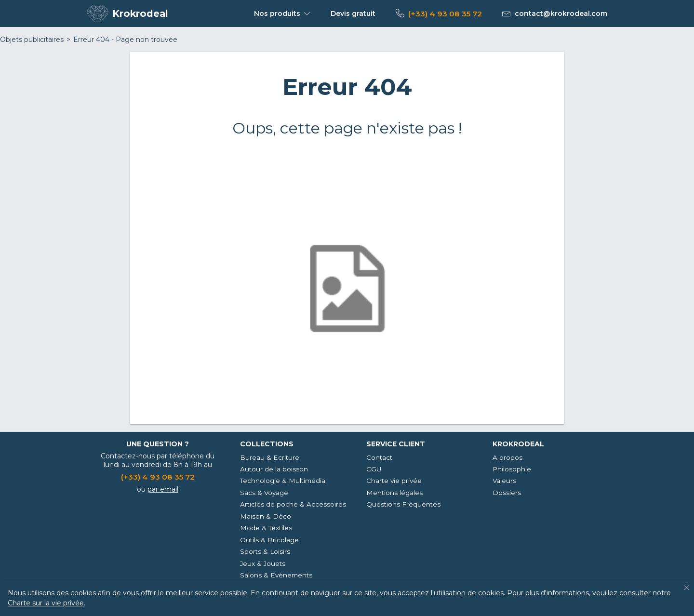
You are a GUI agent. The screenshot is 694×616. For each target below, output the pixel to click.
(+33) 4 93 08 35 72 (445, 14)
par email (163, 489)
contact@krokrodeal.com (561, 13)
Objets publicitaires (32, 40)
